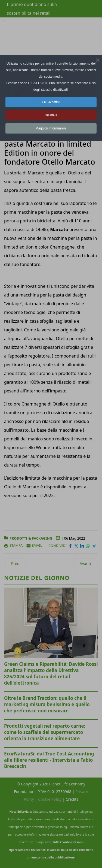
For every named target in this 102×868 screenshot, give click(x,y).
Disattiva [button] (51, 115)
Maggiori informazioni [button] (51, 128)
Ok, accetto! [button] (51, 102)
